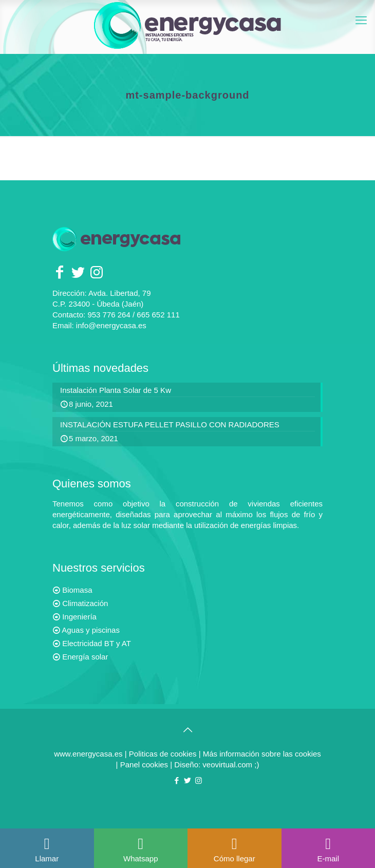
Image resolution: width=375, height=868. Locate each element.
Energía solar (85, 657)
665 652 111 (158, 315)
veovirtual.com (228, 765)
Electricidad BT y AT (97, 643)
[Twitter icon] (188, 780)
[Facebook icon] (177, 780)
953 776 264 (109, 315)
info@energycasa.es (111, 325)
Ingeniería (79, 617)
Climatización (85, 603)
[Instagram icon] (199, 780)
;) (257, 765)
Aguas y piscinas (91, 630)
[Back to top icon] (188, 730)
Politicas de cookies (163, 754)
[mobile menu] (361, 21)
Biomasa (77, 590)
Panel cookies (145, 765)
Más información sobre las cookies (262, 754)
